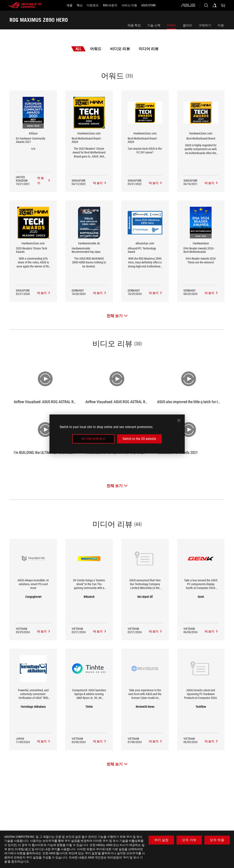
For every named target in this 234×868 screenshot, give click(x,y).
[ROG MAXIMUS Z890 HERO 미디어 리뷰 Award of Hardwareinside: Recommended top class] (100, 293)
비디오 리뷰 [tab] (120, 49)
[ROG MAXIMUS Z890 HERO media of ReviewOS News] (156, 741)
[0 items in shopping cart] (223, 5)
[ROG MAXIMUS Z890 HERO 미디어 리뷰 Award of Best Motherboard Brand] (211, 183)
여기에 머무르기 (93, 439)
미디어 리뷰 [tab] (149, 49)
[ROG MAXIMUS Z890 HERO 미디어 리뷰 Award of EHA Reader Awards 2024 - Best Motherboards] (211, 293)
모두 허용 (217, 840)
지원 (221, 25)
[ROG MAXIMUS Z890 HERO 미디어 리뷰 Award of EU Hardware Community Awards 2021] (44, 181)
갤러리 (187, 25)
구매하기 (205, 25)
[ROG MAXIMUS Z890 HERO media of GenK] (211, 631)
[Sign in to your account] (215, 5)
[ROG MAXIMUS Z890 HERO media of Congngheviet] (44, 631)
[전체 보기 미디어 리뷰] (117, 764)
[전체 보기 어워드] (117, 316)
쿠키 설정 (161, 840)
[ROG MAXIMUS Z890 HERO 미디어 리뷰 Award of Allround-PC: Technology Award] (156, 293)
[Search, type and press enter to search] (206, 5)
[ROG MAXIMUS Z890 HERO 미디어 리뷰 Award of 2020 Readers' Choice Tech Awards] (44, 293)
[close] (179, 420)
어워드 (172, 25)
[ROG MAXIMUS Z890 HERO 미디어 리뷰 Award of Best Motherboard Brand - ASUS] (100, 183)
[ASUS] (188, 5)
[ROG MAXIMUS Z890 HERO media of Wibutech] (100, 631)
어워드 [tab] (96, 49)
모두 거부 (189, 840)
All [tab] (78, 49)
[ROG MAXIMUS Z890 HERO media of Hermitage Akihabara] (44, 741)
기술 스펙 (154, 25)
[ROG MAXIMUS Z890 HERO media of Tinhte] (100, 741)
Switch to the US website (139, 439)
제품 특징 (134, 25)
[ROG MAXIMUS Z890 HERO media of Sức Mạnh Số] (156, 631)
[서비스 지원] (129, 5)
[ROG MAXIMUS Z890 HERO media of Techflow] (211, 741)
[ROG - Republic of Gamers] (25, 5)
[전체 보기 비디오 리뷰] (117, 486)
